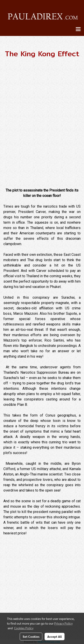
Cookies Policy (24, 628)
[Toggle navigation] (78, 29)
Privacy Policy (63, 623)
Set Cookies (31, 636)
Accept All (55, 636)
